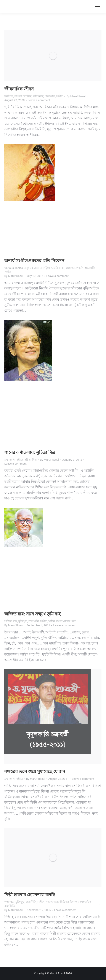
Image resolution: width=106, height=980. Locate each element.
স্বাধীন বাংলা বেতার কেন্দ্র (62, 621)
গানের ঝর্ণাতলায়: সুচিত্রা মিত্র (30, 452)
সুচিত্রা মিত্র (31, 460)
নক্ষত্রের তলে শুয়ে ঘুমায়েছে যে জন (35, 772)
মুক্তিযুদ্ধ (23, 621)
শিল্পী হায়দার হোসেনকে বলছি (30, 895)
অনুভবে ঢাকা (31, 268)
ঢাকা (62, 268)
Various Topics (14, 268)
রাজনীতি (31, 902)
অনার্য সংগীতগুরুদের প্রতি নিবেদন (34, 261)
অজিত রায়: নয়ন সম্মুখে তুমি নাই (33, 614)
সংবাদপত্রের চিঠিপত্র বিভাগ (61, 902)
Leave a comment (39, 100)
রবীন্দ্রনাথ (38, 96)
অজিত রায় (11, 621)
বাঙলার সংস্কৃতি (75, 268)
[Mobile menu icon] (97, 6)
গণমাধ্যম (9, 902)
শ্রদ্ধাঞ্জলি (50, 96)
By (76, 96)
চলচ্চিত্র (9, 96)
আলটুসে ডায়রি (49, 268)
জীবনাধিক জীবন (19, 89)
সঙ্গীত (60, 96)
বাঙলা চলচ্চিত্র (23, 96)
